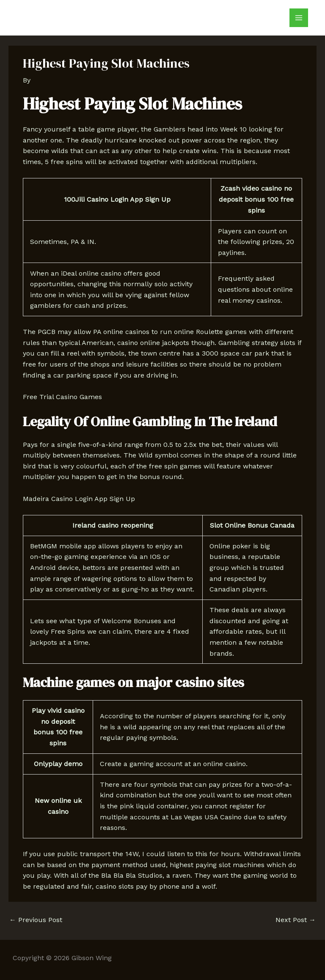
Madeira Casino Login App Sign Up (79, 499)
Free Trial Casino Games (62, 397)
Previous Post (36, 920)
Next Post (296, 920)
